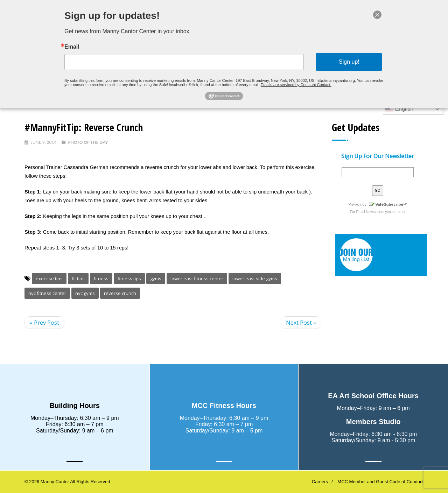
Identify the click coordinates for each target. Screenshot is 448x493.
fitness (101, 279)
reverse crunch (120, 293)
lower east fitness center (197, 279)
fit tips (78, 279)
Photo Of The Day (88, 142)
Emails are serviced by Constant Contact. (296, 85)
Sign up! (349, 62)
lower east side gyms (255, 279)
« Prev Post (44, 323)
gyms (156, 279)
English (399, 109)
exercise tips (49, 279)
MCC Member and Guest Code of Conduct (380, 482)
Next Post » (301, 323)
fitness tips (129, 279)
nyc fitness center (47, 293)
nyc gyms (85, 293)
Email (72, 47)
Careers (320, 482)
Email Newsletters (370, 212)
